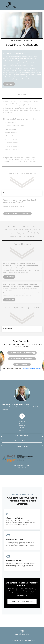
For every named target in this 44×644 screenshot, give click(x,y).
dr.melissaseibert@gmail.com (32, 369)
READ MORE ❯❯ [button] (9, 277)
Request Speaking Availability (22, 602)
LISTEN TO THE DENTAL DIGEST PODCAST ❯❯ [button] (22, 353)
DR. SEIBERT (22, 424)
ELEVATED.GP (22, 422)
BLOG (22, 428)
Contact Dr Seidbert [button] (22, 447)
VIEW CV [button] (9, 84)
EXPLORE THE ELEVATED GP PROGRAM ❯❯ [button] (22, 359)
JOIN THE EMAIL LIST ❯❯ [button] (22, 364)
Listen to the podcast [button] (22, 435)
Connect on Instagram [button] (22, 441)
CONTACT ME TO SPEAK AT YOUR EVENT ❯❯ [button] (17, 213)
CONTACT (22, 430)
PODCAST (22, 426)
